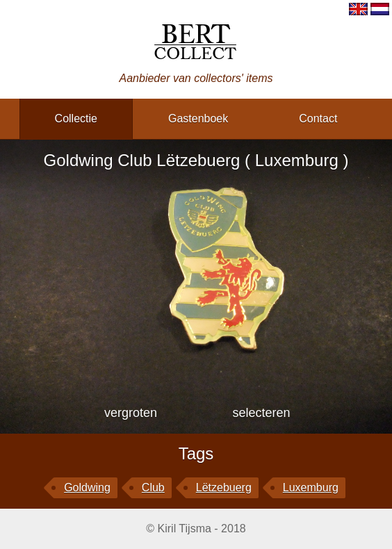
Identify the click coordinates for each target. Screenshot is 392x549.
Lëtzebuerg (224, 487)
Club (153, 487)
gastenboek (198, 118)
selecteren (261, 413)
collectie (76, 118)
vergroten (131, 413)
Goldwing (87, 487)
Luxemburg (311, 487)
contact (318, 118)
